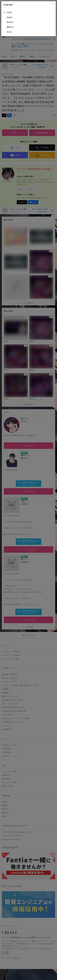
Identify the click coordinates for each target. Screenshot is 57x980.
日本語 (9, 12)
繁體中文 (10, 27)
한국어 (9, 32)
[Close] (53, 4)
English (9, 17)
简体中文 (10, 22)
